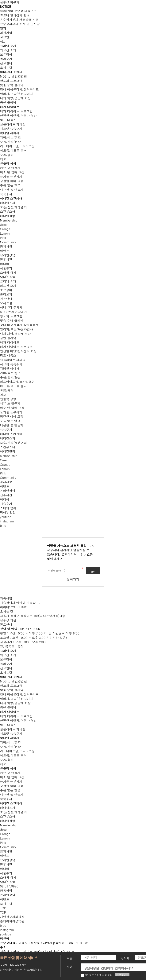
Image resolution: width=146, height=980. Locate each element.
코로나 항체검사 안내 (15, 15)
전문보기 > (123, 975)
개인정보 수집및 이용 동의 (96, 975)
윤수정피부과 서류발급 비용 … (21, 20)
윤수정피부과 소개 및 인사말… (21, 24)
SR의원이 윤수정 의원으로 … (20, 11)
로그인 (5, 37)
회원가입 (6, 33)
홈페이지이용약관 (12, 921)
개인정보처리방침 (12, 917)
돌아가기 (73, 579)
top (3, 912)
